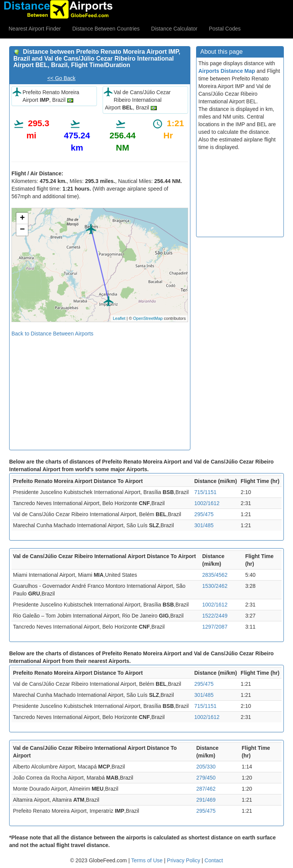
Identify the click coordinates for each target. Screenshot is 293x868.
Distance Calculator (174, 29)
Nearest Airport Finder (35, 29)
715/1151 (205, 492)
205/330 (206, 767)
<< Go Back (61, 78)
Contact (214, 860)
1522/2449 (215, 616)
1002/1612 (207, 503)
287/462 (206, 789)
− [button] (22, 230)
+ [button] (22, 218)
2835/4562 (215, 575)
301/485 (204, 525)
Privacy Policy (184, 860)
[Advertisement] (100, 391)
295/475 (204, 514)
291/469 (206, 800)
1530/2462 (215, 586)
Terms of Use (148, 860)
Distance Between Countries (106, 29)
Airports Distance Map (227, 71)
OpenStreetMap (148, 318)
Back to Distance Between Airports (52, 334)
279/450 (206, 778)
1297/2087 (215, 627)
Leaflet (119, 318)
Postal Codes (225, 29)
